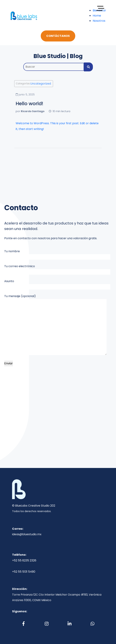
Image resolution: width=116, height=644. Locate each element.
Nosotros (99, 21)
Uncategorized (41, 84)
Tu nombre (57, 254)
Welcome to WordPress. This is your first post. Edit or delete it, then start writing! (57, 126)
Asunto (57, 284)
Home (97, 16)
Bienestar (99, 10)
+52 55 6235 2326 (24, 560)
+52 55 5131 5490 (24, 572)
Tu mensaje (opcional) (55, 325)
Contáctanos (58, 36)
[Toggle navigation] (46, 16)
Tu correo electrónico (57, 269)
